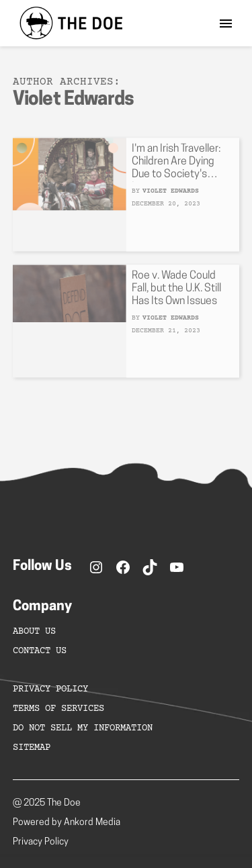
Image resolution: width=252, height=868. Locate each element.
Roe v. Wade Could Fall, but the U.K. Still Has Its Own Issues (176, 293)
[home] (68, 23)
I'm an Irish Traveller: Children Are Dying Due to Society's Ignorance (176, 167)
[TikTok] (150, 567)
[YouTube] (177, 567)
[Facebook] (123, 567)
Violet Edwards (171, 196)
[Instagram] (96, 567)
